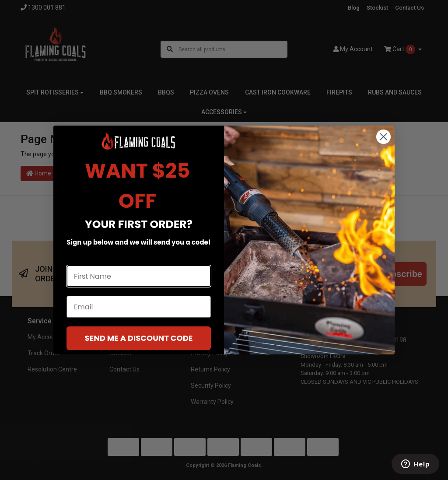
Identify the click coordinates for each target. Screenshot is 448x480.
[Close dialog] (383, 137)
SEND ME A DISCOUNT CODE (138, 338)
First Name (86, 257)
